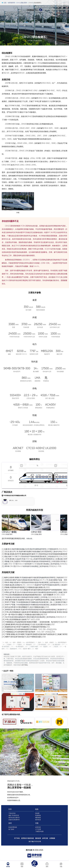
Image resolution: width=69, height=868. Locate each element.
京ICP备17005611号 (35, 842)
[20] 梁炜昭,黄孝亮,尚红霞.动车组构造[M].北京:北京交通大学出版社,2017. (28, 624)
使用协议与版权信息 (28, 839)
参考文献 (45, 839)
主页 (4, 3)
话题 (61, 865)
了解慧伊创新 (39, 832)
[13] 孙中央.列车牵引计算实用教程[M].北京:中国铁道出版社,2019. (26, 607)
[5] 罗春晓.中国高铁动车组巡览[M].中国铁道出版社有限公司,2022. (26, 587)
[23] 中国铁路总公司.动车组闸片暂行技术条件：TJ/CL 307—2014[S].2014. (29, 632)
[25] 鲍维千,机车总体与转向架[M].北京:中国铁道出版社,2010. (24, 637)
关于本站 (25, 665)
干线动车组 (12, 814)
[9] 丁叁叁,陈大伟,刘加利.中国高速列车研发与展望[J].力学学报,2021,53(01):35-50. (32, 597)
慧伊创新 (29, 850)
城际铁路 (38, 818)
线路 (22, 865)
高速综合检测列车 (14, 820)
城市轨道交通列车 (14, 818)
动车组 (8, 865)
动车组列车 (11, 3)
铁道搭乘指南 (13, 828)
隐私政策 (38, 839)
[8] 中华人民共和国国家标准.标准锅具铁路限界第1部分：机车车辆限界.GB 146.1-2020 (33, 595)
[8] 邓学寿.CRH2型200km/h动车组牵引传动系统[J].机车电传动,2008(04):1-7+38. (32, 566)
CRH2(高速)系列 (21, 3)
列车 (10, 810)
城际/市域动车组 (14, 816)
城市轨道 (38, 820)
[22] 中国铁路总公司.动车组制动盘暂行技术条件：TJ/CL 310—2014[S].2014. (29, 629)
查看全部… (30, 539)
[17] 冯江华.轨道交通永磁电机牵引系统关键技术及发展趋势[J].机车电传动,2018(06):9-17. (34, 617)
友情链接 (52, 839)
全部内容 (38, 828)
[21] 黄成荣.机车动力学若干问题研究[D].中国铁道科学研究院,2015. (26, 627)
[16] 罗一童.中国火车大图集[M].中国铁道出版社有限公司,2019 (24, 615)
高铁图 (37, 814)
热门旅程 (11, 830)
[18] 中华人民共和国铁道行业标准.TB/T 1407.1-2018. (21, 620)
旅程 (47, 865)
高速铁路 (38, 816)
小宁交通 (38, 830)
